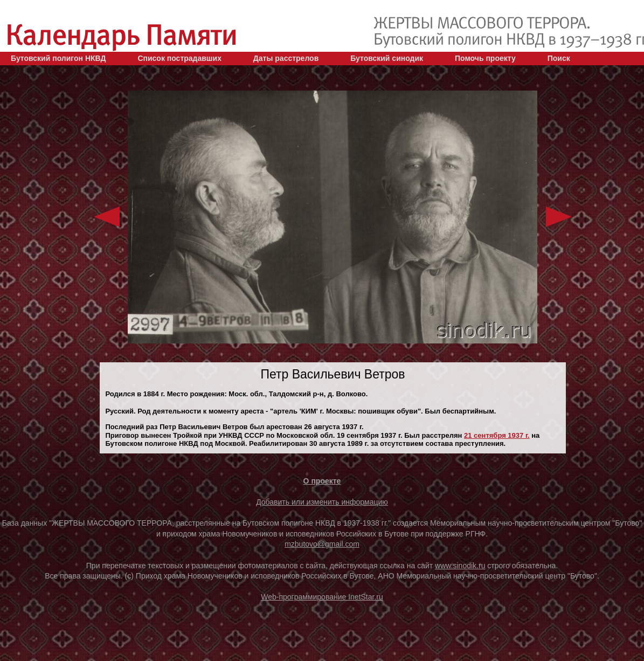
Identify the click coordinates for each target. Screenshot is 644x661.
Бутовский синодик (387, 58)
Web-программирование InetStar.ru (322, 597)
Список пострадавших (179, 58)
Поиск (559, 58)
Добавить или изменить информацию (322, 502)
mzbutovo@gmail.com (322, 544)
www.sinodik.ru (460, 566)
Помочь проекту (485, 58)
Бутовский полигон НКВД (58, 58)
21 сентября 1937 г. (497, 435)
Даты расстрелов (286, 58)
